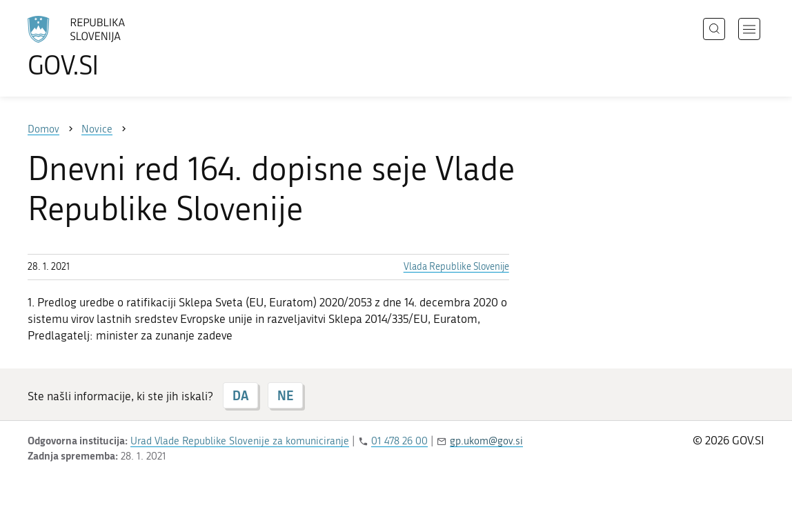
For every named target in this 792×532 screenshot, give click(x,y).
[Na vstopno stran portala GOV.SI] (115, 47)
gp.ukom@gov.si (486, 441)
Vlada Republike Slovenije (456, 267)
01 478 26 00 (399, 441)
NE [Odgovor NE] (285, 395)
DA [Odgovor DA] (240, 395)
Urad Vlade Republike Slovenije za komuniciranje (240, 441)
